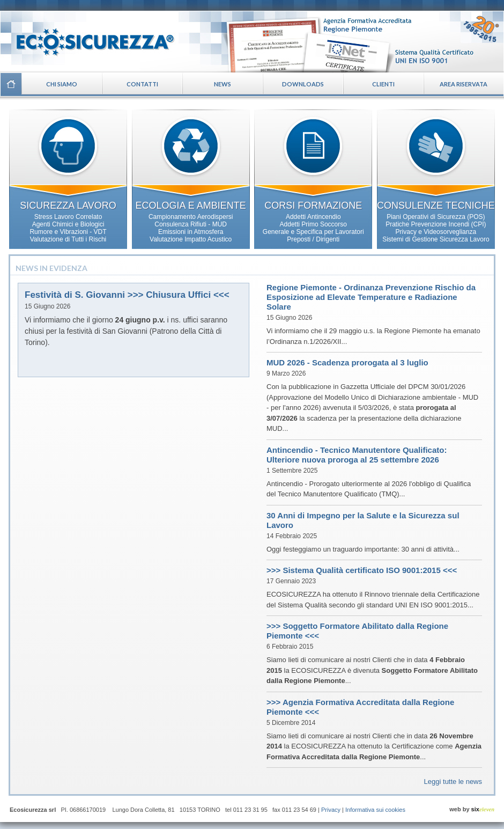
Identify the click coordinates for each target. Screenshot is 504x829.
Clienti (383, 84)
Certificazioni (363, 41)
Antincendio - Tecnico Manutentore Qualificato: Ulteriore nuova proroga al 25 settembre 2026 (357, 455)
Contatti (142, 84)
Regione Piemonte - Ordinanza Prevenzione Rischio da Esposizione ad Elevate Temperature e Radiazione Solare (371, 297)
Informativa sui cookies (375, 810)
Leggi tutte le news (453, 782)
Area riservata (464, 84)
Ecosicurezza (88, 38)
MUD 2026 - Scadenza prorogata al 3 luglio (347, 362)
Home (11, 84)
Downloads (303, 84)
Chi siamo (62, 84)
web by (472, 809)
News (223, 84)
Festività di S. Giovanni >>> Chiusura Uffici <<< (127, 295)
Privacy (331, 810)
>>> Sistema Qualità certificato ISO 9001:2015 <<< (362, 570)
